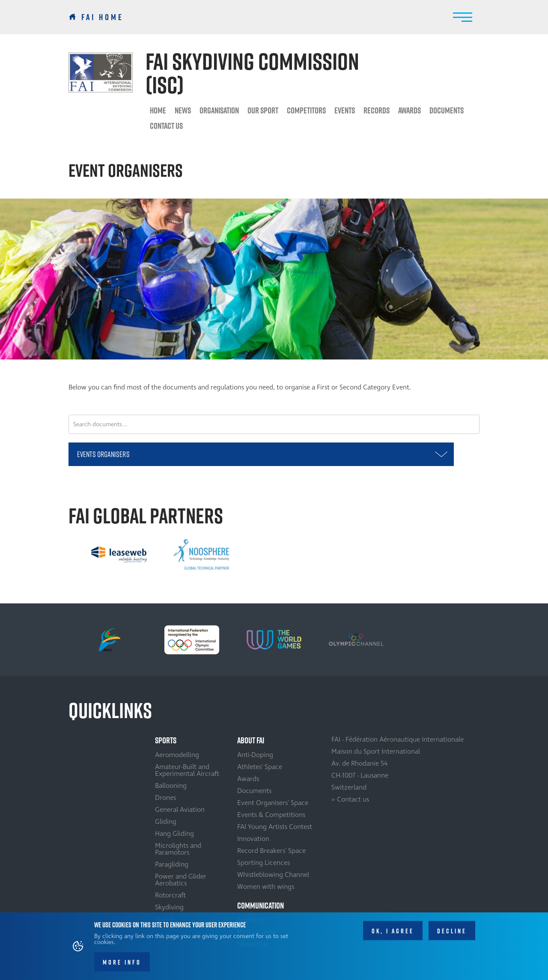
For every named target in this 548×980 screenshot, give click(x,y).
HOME (158, 110)
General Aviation (180, 810)
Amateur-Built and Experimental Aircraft (187, 770)
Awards (248, 779)
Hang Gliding (174, 834)
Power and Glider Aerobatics (181, 880)
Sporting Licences (264, 863)
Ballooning (171, 786)
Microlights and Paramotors (178, 849)
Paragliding (172, 864)
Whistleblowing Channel (273, 875)
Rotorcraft (170, 895)
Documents (447, 110)
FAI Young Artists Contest (275, 827)
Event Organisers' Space (273, 803)
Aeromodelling (177, 755)
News (183, 110)
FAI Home (103, 17)
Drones (165, 798)
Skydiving (169, 907)
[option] (119, 554)
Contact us (166, 126)
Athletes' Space (260, 767)
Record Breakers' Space (271, 851)
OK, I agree (393, 931)
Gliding (166, 822)
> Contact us (350, 799)
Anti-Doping (255, 755)
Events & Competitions (271, 815)
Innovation (253, 839)
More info (122, 963)
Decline (452, 931)
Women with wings (266, 887)
